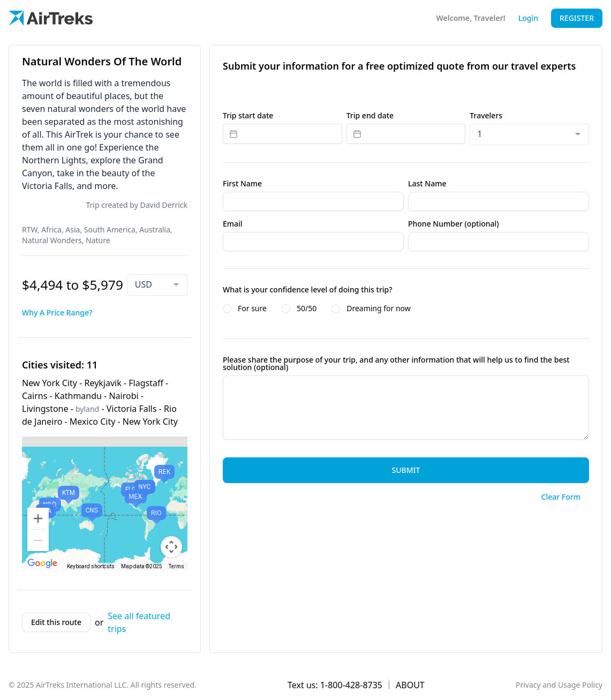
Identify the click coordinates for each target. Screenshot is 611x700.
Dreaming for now (379, 308)
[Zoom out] (38, 540)
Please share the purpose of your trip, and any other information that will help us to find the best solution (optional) (396, 364)
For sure (252, 308)
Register (577, 18)
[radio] (227, 308)
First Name (242, 184)
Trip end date (370, 116)
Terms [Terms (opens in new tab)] (176, 566)
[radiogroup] (406, 308)
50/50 (307, 308)
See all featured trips (139, 622)
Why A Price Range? (57, 313)
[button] (164, 476)
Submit (406, 470)
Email (233, 224)
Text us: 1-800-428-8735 (335, 685)
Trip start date (248, 116)
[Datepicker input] (282, 134)
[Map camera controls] (171, 547)
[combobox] (157, 285)
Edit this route (56, 622)
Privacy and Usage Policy (559, 685)
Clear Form (561, 497)
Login (528, 18)
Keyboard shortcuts (91, 566)
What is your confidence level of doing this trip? (308, 290)
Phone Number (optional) (454, 224)
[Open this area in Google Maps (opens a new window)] (42, 563)
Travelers (486, 116)
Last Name (427, 184)
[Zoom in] (38, 518)
